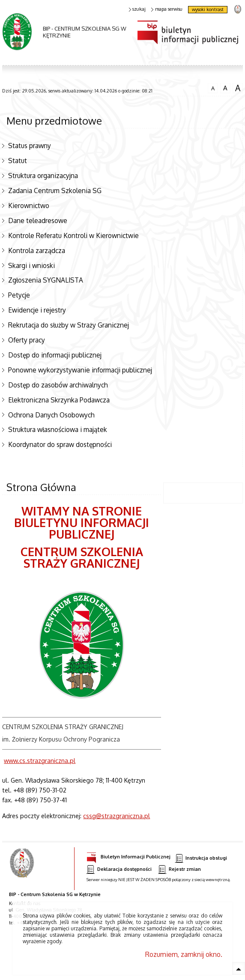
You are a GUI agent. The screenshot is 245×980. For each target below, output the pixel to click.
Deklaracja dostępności (119, 869)
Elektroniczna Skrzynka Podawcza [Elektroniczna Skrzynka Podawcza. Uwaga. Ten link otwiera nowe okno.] (59, 400)
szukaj (137, 9)
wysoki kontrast (208, 9)
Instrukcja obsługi (201, 858)
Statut (18, 161)
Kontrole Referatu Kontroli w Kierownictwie (73, 235)
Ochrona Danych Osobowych (51, 415)
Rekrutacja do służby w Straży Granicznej (69, 325)
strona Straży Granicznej (238, 9)
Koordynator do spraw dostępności (60, 444)
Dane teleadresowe (38, 220)
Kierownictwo (29, 206)
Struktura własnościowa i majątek (58, 429)
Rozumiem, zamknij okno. (184, 954)
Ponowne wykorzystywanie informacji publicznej (80, 370)
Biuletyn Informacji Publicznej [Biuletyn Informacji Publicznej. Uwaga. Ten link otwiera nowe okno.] (128, 855)
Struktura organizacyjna (43, 176)
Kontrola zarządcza (37, 250)
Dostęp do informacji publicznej (55, 355)
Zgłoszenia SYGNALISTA (46, 280)
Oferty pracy (27, 340)
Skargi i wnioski (31, 265)
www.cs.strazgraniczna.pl (40, 760)
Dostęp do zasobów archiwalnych (58, 385)
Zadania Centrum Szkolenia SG (55, 191)
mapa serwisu (167, 9)
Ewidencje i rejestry (37, 310)
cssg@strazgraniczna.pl (117, 816)
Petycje (19, 295)
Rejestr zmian (179, 869)
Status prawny (30, 146)
